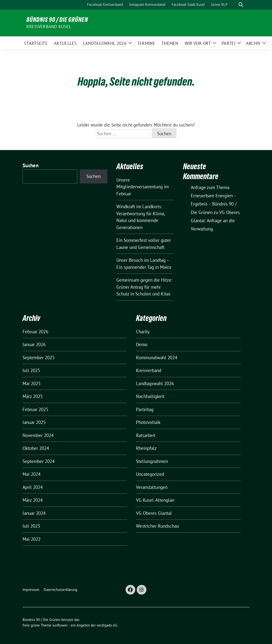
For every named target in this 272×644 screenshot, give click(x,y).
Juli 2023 (31, 526)
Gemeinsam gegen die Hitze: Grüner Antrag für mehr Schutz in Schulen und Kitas (144, 287)
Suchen (31, 165)
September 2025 (39, 358)
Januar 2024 (34, 513)
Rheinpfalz (146, 448)
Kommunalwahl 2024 (157, 358)
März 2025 (33, 396)
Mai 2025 (32, 383)
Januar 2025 (34, 422)
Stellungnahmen (152, 461)
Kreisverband (149, 370)
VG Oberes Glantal (154, 513)
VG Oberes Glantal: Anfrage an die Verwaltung (215, 221)
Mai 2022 (32, 539)
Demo (142, 344)
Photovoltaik (148, 422)
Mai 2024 (32, 474)
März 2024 (33, 500)
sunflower (60, 625)
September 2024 (39, 461)
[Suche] (234, 5)
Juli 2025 (31, 370)
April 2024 (33, 487)
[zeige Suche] (241, 5)
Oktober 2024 (36, 448)
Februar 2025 (35, 409)
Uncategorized (150, 474)
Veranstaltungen (152, 487)
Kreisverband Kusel (49, 27)
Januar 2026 (34, 344)
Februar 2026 (35, 332)
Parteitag (145, 409)
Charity (143, 332)
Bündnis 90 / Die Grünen (57, 20)
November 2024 (38, 435)
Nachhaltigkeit (150, 396)
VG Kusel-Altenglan (155, 500)
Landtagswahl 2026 (155, 383)
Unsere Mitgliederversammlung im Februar (143, 187)
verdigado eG (107, 625)
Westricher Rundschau (157, 526)
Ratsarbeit (146, 435)
